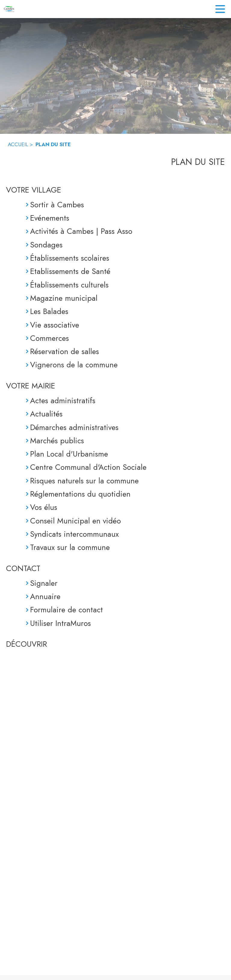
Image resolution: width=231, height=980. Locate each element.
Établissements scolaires (70, 258)
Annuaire (45, 596)
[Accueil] (9, 9)
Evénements (50, 218)
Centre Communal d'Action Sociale (88, 467)
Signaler (44, 583)
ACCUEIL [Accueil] (18, 144)
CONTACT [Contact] (23, 568)
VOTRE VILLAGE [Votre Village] (34, 190)
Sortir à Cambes (57, 205)
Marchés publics (57, 441)
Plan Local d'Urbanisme (69, 454)
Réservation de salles (65, 351)
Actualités (46, 414)
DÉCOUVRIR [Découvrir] (26, 644)
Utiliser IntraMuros (60, 623)
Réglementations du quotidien (80, 494)
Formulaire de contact (66, 610)
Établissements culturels (69, 285)
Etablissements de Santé (70, 271)
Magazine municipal (64, 298)
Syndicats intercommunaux (74, 534)
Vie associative (55, 325)
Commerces (49, 338)
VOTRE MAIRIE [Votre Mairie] (31, 386)
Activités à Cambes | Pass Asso (81, 231)
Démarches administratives (74, 427)
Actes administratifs (63, 400)
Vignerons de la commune (74, 365)
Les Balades (49, 311)
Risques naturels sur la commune (84, 481)
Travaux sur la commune (70, 547)
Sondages (46, 245)
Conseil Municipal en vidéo (75, 521)
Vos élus (44, 507)
